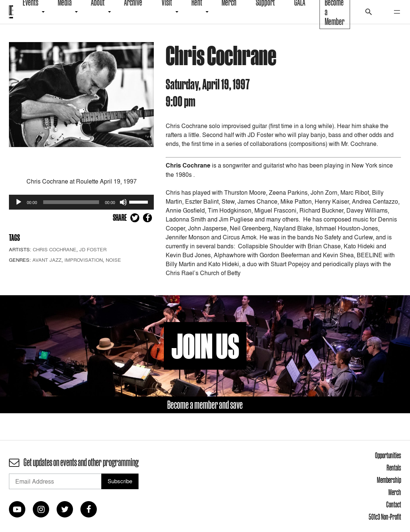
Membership (389, 480)
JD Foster (93, 249)
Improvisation (84, 260)
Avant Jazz (47, 260)
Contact (394, 504)
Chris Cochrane (55, 249)
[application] (81, 202)
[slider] (71, 202)
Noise (113, 260)
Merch (395, 492)
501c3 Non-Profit (385, 517)
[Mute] (123, 202)
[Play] (19, 202)
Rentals (394, 468)
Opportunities (388, 455)
